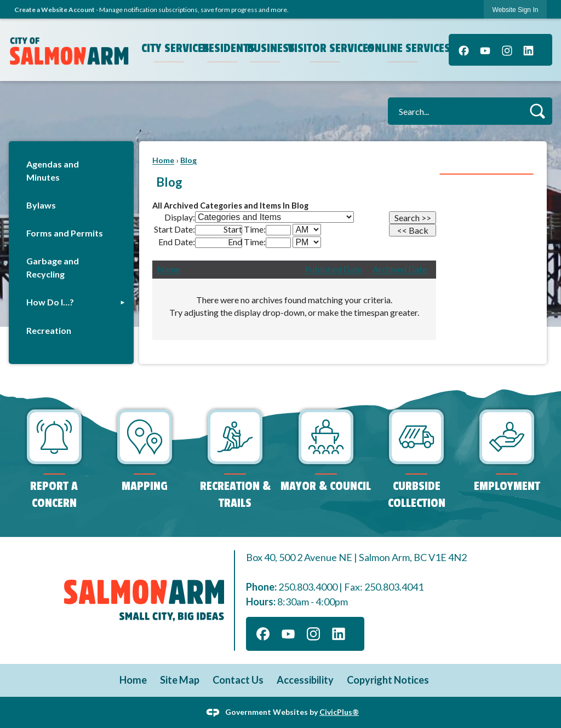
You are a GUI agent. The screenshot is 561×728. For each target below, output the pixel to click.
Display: (180, 217)
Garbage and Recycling (53, 267)
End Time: (247, 242)
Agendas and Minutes (53, 171)
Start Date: (174, 229)
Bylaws (41, 205)
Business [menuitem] (266, 48)
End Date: (177, 242)
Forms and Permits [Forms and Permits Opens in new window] (65, 233)
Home (163, 160)
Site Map (180, 680)
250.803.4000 (308, 587)
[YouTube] (485, 50)
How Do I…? (50, 302)
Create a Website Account (55, 10)
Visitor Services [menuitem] (326, 48)
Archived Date (400, 269)
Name (169, 269)
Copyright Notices (388, 680)
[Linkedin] (528, 50)
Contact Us (238, 680)
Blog (188, 160)
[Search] (413, 218)
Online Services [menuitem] (404, 48)
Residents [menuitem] (224, 48)
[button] (537, 111)
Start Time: (245, 229)
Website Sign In (516, 10)
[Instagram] (507, 50)
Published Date (333, 269)
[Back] (413, 230)
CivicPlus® (339, 711)
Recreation (49, 330)
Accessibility (305, 680)
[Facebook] (464, 50)
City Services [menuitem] (170, 48)
